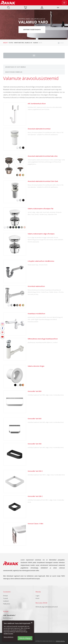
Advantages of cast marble (16, 67)
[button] (10, 637)
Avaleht (5, 43)
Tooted (11, 43)
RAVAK (8, 3)
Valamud (36, 43)
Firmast (5, 596)
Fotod (37, 598)
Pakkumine (7, 604)
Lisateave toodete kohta (32, 30)
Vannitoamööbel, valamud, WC (23, 43)
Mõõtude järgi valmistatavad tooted (47, 607)
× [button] (32, 623)
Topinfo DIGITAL (60, 641)
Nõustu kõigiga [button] (25, 638)
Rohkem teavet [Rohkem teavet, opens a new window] (8, 633)
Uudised (6, 601)
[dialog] (18, 631)
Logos (37, 596)
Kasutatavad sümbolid (14, 72)
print (62, 43)
